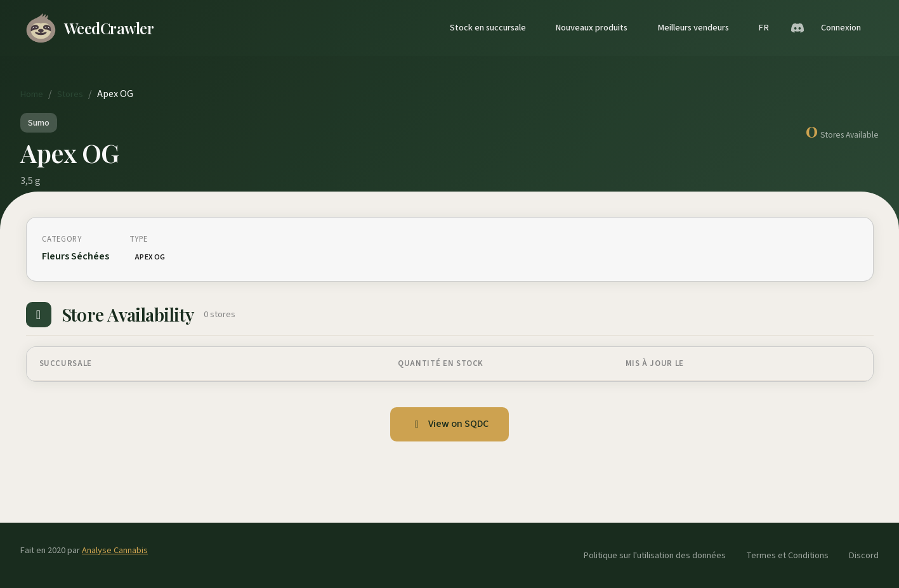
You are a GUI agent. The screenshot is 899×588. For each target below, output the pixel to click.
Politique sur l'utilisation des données (655, 555)
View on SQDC (449, 424)
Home (32, 94)
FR (764, 28)
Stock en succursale (488, 28)
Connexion (841, 28)
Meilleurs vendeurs (693, 28)
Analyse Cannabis (115, 550)
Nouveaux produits (591, 28)
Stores (70, 94)
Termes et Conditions (787, 555)
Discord (864, 555)
